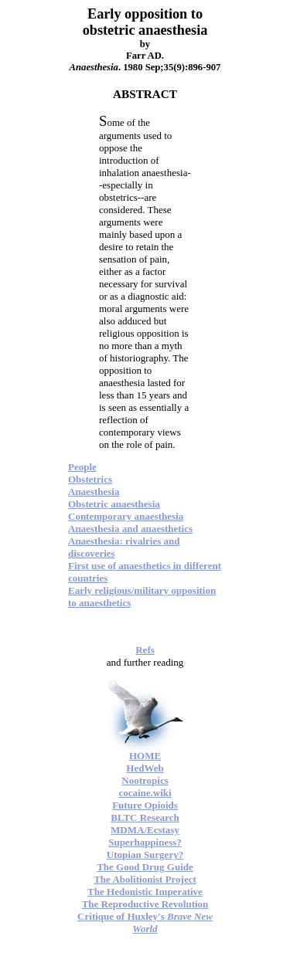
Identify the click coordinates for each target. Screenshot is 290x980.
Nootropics (145, 780)
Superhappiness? (145, 842)
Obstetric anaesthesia (114, 504)
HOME (145, 756)
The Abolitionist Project (145, 879)
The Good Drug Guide (145, 867)
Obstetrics (90, 479)
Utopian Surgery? (145, 855)
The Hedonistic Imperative (145, 892)
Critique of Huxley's (145, 922)
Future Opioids (145, 805)
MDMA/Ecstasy (145, 830)
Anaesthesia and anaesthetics (130, 529)
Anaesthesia (94, 492)
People (82, 467)
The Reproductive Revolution (145, 904)
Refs (145, 650)
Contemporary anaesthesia (126, 516)
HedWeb (145, 768)
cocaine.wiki (145, 793)
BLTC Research (145, 817)
